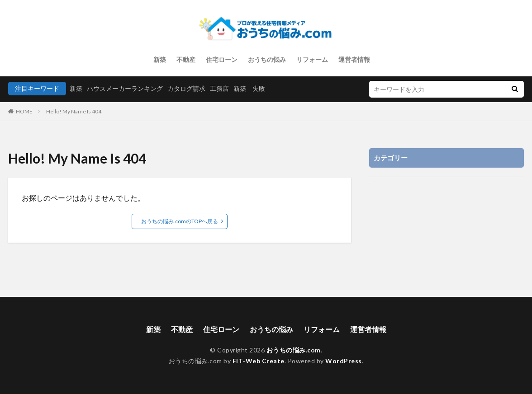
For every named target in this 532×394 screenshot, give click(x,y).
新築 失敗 (249, 88)
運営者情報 (354, 59)
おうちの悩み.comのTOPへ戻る (180, 221)
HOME (24, 111)
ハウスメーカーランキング (125, 88)
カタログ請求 (186, 88)
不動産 (186, 59)
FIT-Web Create (259, 361)
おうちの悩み (267, 59)
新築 (160, 59)
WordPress (344, 361)
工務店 (219, 88)
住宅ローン (222, 59)
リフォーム (312, 59)
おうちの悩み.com (294, 350)
